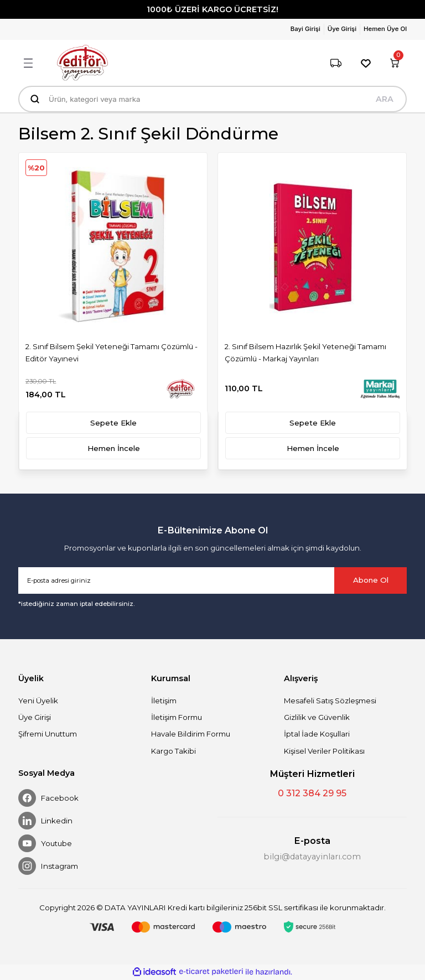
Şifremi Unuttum (48, 734)
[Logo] (82, 63)
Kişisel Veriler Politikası (324, 751)
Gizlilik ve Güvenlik (317, 717)
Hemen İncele (114, 448)
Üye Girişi (35, 717)
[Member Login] (307, 29)
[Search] (212, 99)
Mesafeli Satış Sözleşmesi (330, 701)
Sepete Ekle (113, 423)
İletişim (164, 701)
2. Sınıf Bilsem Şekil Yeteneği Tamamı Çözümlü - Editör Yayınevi (112, 352)
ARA (385, 99)
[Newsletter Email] (212, 580)
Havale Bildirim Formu (191, 734)
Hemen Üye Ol (385, 29)
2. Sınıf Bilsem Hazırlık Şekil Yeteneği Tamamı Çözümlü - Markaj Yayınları (305, 352)
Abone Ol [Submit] (371, 580)
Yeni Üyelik (38, 701)
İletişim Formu (177, 717)
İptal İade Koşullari (317, 734)
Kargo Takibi (173, 751)
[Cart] (395, 63)
